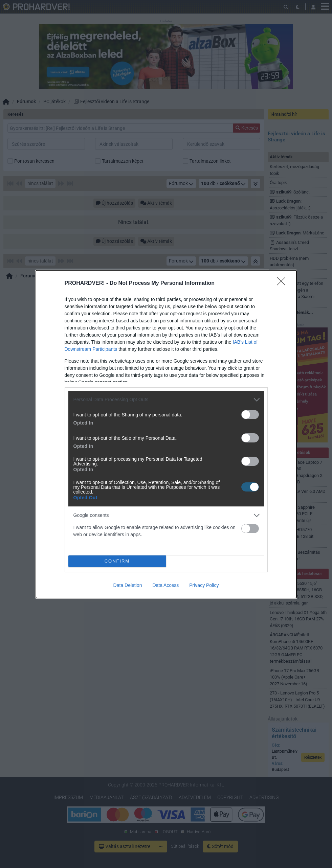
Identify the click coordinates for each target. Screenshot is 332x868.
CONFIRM (117, 561)
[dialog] (166, 434)
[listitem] (166, 400)
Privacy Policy (204, 585)
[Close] (283, 283)
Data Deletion (128, 585)
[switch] (250, 415)
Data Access (165, 585)
